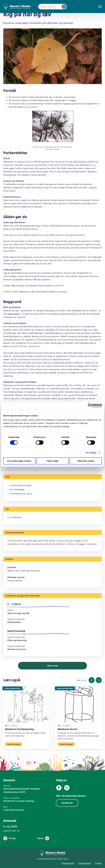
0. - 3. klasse (14, 604)
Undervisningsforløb (12, 688)
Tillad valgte (52, 461)
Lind (5, 831)
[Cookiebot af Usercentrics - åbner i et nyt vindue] (90, 406)
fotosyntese (14, 314)
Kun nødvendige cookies (19, 461)
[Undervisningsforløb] (52, 619)
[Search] (50, 7)
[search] (64, 7)
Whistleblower (85, 863)
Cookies (98, 863)
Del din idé (67, 803)
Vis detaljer (91, 453)
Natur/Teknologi (16, 631)
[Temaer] (52, 610)
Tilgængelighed (68, 863)
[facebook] (59, 788)
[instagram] (67, 788)
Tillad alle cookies (86, 461)
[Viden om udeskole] (26, 798)
